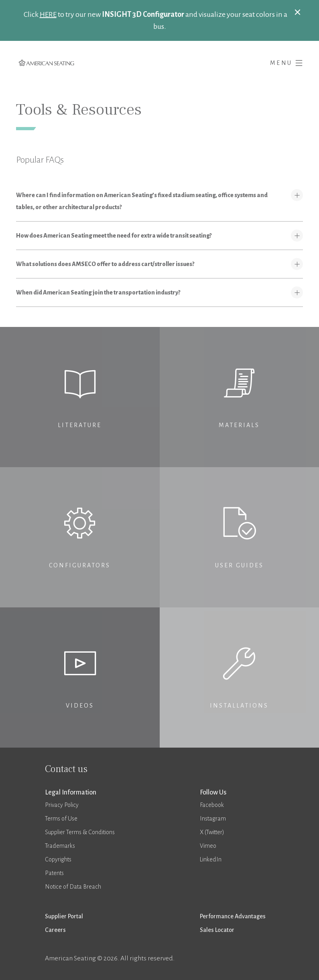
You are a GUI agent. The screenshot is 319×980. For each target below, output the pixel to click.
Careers (55, 930)
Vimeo (208, 846)
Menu (286, 62)
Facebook (212, 805)
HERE (48, 14)
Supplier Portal (64, 916)
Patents (54, 873)
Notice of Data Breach (73, 887)
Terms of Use (61, 819)
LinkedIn (211, 859)
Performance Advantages (233, 916)
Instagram (213, 819)
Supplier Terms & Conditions (80, 832)
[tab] (160, 201)
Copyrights (58, 859)
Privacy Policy (62, 805)
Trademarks (60, 846)
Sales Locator (217, 930)
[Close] (298, 12)
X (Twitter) (212, 832)
